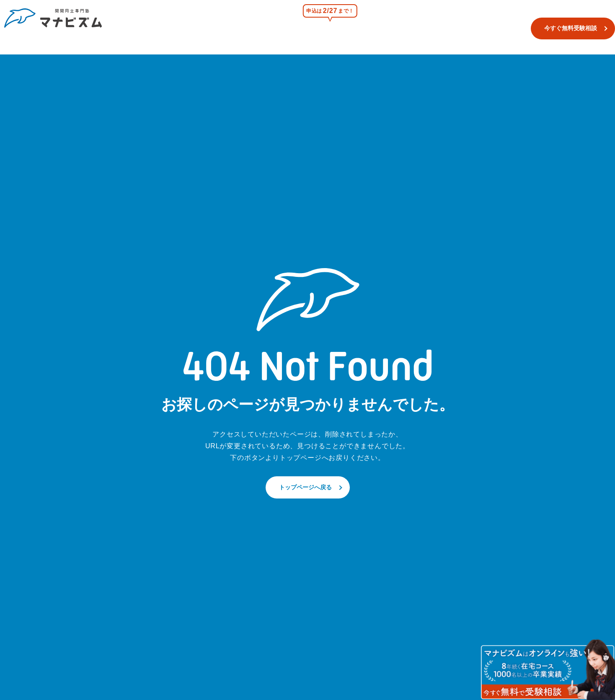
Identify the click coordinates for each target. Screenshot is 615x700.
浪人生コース (398, 28)
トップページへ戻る (305, 487)
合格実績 (445, 28)
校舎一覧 (297, 28)
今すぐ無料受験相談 (558, 28)
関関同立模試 (344, 28)
